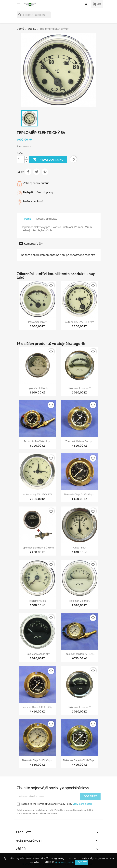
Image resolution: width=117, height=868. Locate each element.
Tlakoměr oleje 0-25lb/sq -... (80, 494)
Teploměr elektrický (38, 388)
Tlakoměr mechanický (38, 654)
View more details (83, 804)
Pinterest (45, 172)
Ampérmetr (79, 548)
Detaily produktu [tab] (47, 219)
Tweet (37, 172)
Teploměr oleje (38, 601)
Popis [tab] (27, 219)
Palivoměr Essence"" (80, 388)
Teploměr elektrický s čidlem (38, 548)
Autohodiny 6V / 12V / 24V (79, 322)
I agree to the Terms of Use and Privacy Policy (55, 804)
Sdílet (28, 172)
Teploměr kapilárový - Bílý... (79, 654)
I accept (82, 862)
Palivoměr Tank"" (38, 322)
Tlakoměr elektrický (79, 601)
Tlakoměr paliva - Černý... (79, 441)
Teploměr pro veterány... (38, 441)
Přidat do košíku (48, 160)
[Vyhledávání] (34, 15)
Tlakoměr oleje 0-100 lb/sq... (38, 707)
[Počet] (21, 160)
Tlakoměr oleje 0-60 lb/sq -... (79, 760)
